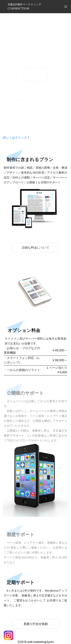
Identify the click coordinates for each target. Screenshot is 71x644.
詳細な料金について (36, 248)
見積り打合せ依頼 (36, 624)
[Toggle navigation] (66, 7)
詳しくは (9, 138)
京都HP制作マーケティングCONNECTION (24, 7)
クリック (21, 138)
